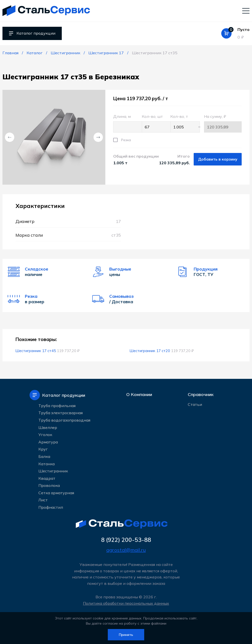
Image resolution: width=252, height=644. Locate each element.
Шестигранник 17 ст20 (150, 351)
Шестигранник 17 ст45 (36, 351)
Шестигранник (53, 470)
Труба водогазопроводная (64, 420)
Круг (43, 449)
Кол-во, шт (154, 123)
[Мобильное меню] (246, 11)
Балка (44, 456)
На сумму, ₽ (223, 123)
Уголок (45, 434)
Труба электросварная (61, 412)
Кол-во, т (182, 123)
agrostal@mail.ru (126, 550)
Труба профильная (57, 405)
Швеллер (48, 427)
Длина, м (125, 123)
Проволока (49, 485)
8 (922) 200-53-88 (126, 540)
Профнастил (51, 507)
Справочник (201, 395)
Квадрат (47, 478)
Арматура (48, 441)
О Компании (139, 395)
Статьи (195, 405)
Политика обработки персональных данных (126, 603)
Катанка (47, 463)
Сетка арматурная (56, 492)
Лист (43, 500)
